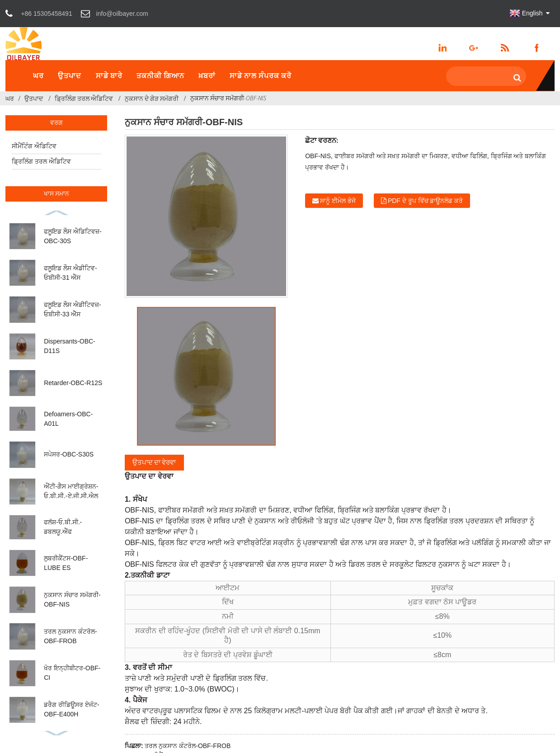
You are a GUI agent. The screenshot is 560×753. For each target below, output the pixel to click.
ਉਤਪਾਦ (70, 75)
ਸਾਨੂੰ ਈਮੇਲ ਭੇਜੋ (338, 201)
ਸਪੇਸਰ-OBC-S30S (69, 454)
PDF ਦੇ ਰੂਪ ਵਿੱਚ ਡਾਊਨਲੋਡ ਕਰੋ (425, 201)
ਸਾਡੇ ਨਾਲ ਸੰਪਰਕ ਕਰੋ (261, 75)
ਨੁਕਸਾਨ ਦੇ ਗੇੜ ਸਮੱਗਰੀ (152, 99)
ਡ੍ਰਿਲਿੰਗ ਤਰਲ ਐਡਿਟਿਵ (84, 99)
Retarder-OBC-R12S (73, 383)
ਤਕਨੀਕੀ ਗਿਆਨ (160, 75)
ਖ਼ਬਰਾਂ (207, 75)
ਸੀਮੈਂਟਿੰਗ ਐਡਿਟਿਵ (34, 146)
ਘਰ (38, 75)
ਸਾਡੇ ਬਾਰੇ (109, 75)
